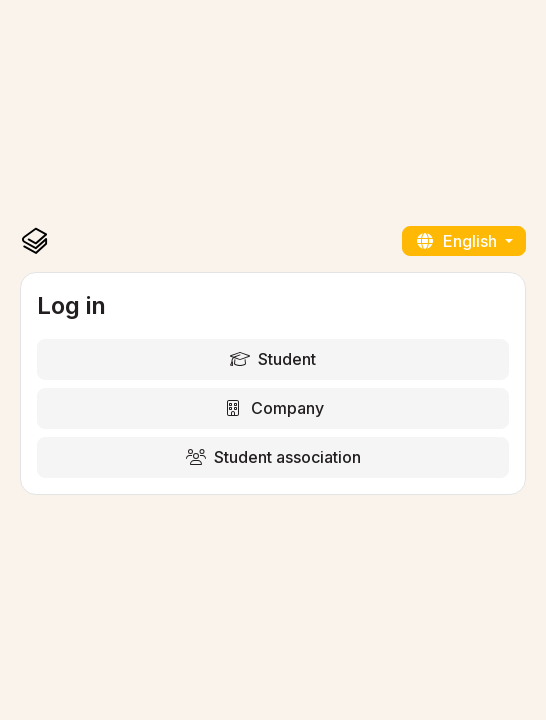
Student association (273, 457)
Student (273, 359)
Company (273, 408)
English (458, 241)
